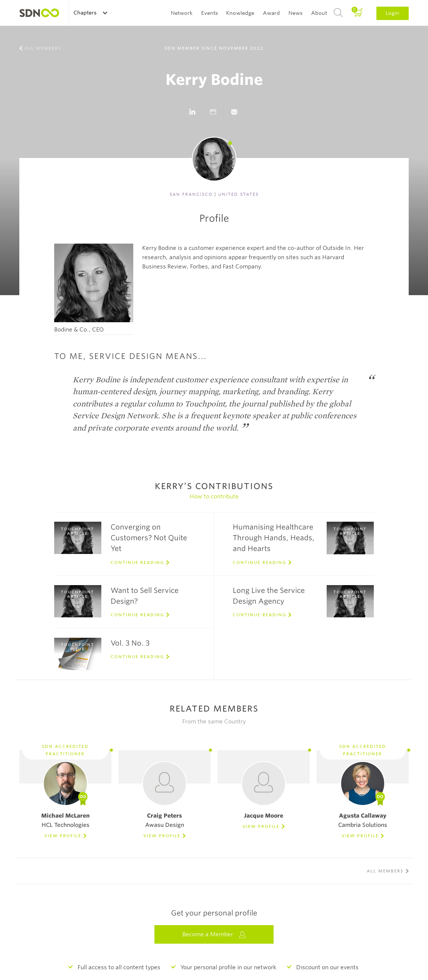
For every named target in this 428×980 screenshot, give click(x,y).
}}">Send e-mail (234, 112)
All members (43, 48)
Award (271, 13)
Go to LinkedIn (192, 112)
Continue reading (137, 562)
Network (182, 13)
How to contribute (214, 496)
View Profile (63, 836)
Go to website (213, 112)
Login (393, 13)
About (319, 13)
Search (338, 13)
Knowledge (240, 13)
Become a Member (214, 935)
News (295, 13)
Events (210, 13)
